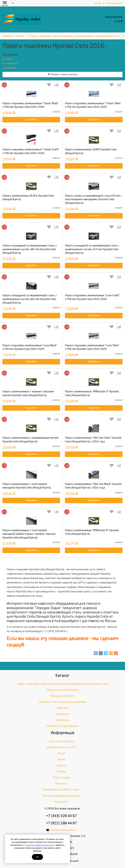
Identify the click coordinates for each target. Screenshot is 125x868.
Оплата (61, 753)
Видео (61, 759)
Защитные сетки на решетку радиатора (62, 702)
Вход (98, 3)
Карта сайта (61, 802)
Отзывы (61, 771)
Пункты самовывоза (61, 741)
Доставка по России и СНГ (61, 747)
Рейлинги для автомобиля (63, 726)
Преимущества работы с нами (61, 790)
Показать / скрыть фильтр (63, 74)
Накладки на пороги (62, 696)
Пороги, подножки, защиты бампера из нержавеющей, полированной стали (63, 684)
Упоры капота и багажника (63, 690)
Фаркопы (62, 708)
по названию (10, 63)
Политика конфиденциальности (61, 796)
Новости (61, 765)
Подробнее (31, 120)
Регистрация (114, 3)
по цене (8, 59)
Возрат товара (61, 777)
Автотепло (63, 720)
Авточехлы (63, 714)
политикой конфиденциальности (39, 845)
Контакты (61, 784)
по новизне (9, 68)
